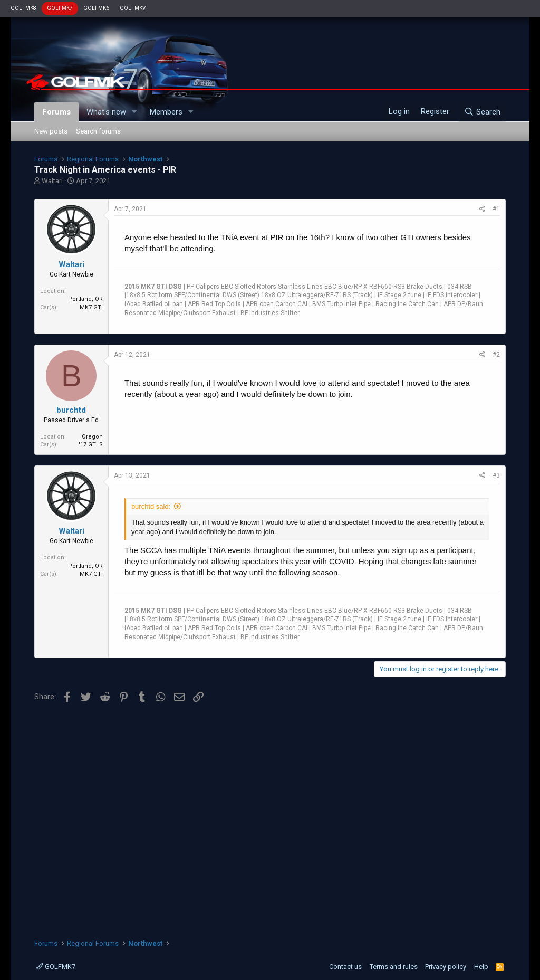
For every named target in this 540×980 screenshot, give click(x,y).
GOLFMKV (133, 8)
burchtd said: (151, 506)
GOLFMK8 (23, 8)
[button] (134, 112)
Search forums (98, 131)
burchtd (71, 410)
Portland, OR (85, 299)
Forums (56, 112)
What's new (106, 112)
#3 (496, 475)
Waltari (52, 181)
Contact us (345, 967)
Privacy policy (446, 967)
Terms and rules (394, 967)
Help (481, 967)
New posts (51, 131)
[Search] (482, 112)
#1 (496, 209)
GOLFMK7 (60, 8)
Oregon (92, 437)
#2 (496, 355)
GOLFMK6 (96, 8)
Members (166, 112)
